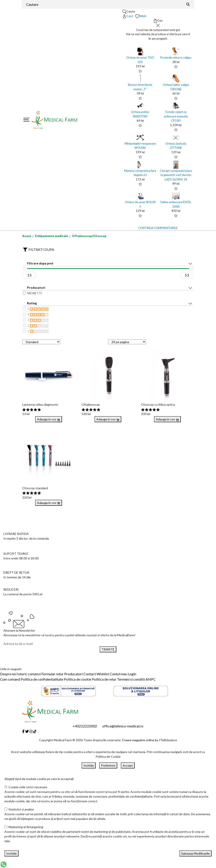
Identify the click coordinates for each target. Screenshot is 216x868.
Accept (128, 765)
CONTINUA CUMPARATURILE (158, 228)
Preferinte (108, 765)
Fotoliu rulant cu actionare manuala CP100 (176, 116)
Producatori (73, 674)
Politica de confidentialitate (42, 679)
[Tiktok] (35, 731)
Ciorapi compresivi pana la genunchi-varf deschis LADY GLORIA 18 (176, 175)
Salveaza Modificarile (195, 853)
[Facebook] (23, 731)
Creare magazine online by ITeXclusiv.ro (149, 740)
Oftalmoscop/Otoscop (89, 236)
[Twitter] (27, 731)
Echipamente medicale (51, 236)
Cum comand (10, 679)
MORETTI (35, 293)
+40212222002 (85, 726)
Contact (90, 674)
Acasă (27, 236)
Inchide (89, 765)
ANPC (151, 679)
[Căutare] (188, 4)
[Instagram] (31, 731)
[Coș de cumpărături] (158, 21)
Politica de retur (104, 679)
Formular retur (52, 674)
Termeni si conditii (131, 679)
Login (132, 674)
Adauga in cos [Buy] (49, 419)
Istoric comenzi (29, 674)
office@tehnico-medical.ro (123, 726)
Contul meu (118, 674)
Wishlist (103, 674)
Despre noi (8, 674)
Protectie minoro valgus (176, 57)
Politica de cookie (77, 679)
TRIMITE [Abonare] (108, 649)
